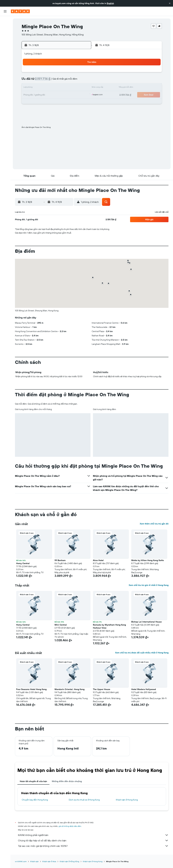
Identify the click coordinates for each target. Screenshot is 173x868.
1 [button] (74, 73)
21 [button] (67, 95)
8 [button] (74, 81)
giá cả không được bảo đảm (70, 826)
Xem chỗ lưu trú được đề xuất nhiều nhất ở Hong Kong (142, 653)
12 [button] (53, 88)
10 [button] (38, 88)
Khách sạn (34, 861)
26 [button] (52, 102)
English (110, 3)
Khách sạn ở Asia (49, 861)
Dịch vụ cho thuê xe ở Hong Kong (84, 800)
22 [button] (74, 95)
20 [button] (60, 95)
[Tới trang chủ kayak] (20, 11)
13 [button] (60, 88)
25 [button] (45, 102)
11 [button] (45, 88)
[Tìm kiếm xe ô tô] (5, 33)
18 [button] (45, 95)
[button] (170, 3)
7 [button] (67, 81)
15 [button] (74, 88)
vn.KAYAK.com (21, 861)
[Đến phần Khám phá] (5, 42)
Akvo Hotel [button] (98, 560)
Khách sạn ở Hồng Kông (69, 861)
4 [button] (45, 81)
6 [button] (60, 81)
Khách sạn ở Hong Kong (127, 800)
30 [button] (81, 102)
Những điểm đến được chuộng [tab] (67, 781)
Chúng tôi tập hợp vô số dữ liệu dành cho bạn (93, 840)
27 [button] (60, 102)
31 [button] (38, 110)
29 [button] (74, 102)
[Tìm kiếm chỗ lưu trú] (5, 27)
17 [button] (38, 95)
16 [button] (82, 88)
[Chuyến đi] (5, 63)
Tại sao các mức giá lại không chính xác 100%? (93, 846)
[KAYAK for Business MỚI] (5, 55)
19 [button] (53, 95)
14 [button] (67, 88)
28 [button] (67, 102)
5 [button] (53, 81)
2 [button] (82, 73)
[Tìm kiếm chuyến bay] (5, 21)
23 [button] (81, 95)
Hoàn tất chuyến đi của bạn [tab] (33, 781)
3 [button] (38, 81)
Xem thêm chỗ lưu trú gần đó (154, 524)
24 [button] (38, 102)
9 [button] (82, 81)
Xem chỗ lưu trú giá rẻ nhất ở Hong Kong (149, 585)
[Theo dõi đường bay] (5, 48)
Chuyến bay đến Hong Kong (35, 800)
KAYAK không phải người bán (93, 835)
